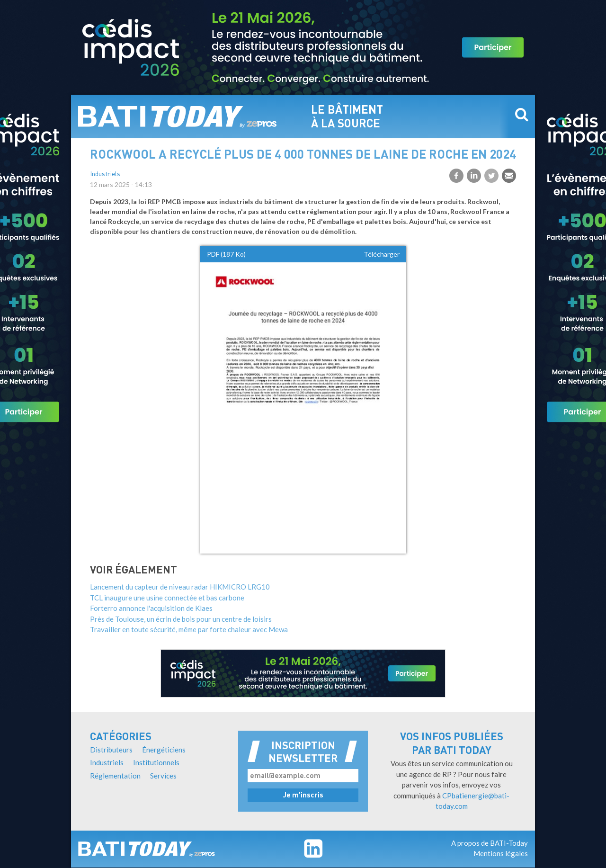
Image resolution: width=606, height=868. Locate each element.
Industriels (105, 174)
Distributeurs (111, 750)
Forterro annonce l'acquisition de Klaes (151, 608)
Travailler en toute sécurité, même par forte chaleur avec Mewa (189, 629)
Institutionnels (156, 762)
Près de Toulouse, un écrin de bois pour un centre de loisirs (181, 619)
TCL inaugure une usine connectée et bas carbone (167, 598)
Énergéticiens (164, 750)
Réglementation (115, 776)
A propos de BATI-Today (490, 843)
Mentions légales (501, 853)
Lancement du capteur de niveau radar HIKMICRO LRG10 (180, 587)
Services (163, 776)
